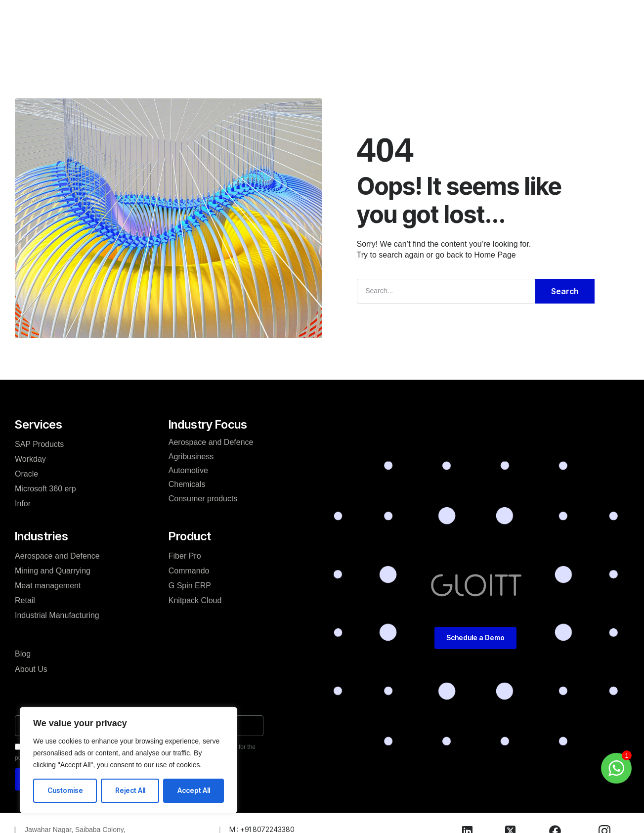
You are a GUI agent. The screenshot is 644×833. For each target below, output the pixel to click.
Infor (23, 504)
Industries (246, 28)
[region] (129, 760)
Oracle (26, 474)
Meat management (48, 586)
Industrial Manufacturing (57, 615)
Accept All (194, 790)
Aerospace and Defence (57, 556)
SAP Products (39, 444)
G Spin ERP (190, 586)
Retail (25, 600)
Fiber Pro (185, 556)
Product (297, 28)
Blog (334, 28)
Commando (189, 571)
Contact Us (407, 28)
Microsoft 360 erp (45, 489)
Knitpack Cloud (195, 600)
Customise (65, 790)
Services (194, 28)
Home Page (495, 255)
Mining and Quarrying (53, 571)
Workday (30, 459)
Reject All (130, 790)
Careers (365, 28)
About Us (31, 669)
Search (565, 291)
